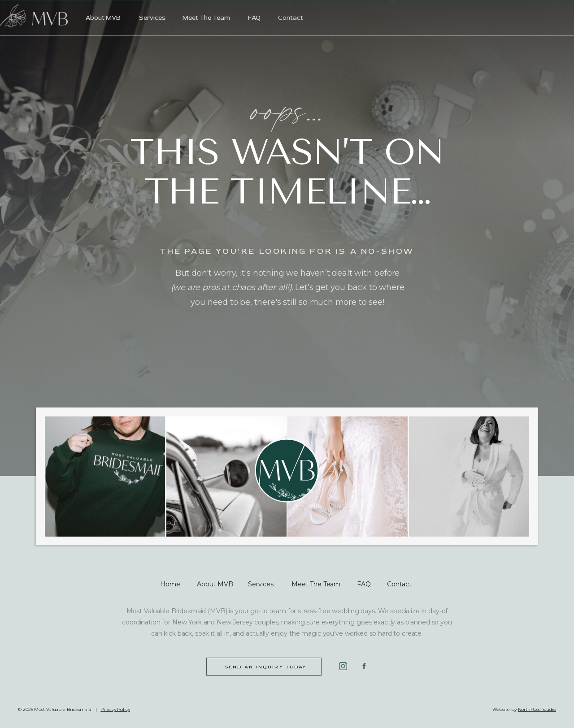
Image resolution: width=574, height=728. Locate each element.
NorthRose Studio (537, 709)
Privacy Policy (115, 709)
